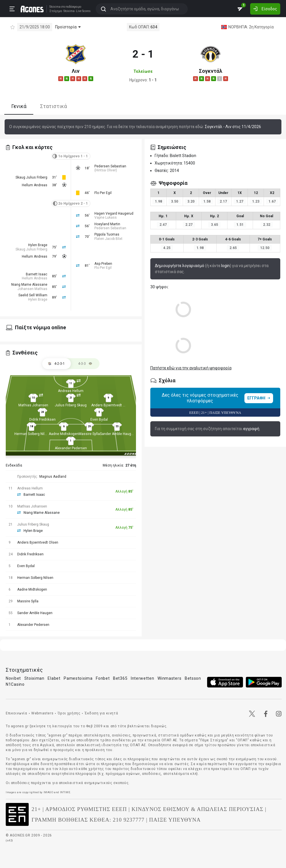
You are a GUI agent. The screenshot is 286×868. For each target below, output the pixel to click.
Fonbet (103, 678)
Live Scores (81, 11)
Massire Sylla (89, 434)
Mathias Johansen (33, 405)
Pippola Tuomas (107, 234)
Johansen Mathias (32, 289)
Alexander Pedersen (71, 448)
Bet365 (120, 678)
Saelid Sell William (33, 295)
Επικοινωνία (16, 713)
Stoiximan (34, 678)
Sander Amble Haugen (117, 434)
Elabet (54, 678)
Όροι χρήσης (69, 713)
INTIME (65, 792)
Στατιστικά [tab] (53, 106)
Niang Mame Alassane (29, 285)
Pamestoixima (78, 678)
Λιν (76, 71)
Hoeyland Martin (107, 224)
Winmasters (169, 678)
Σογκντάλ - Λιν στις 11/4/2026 (233, 127)
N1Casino (15, 684)
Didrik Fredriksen (42, 420)
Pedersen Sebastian (110, 166)
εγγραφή (251, 429)
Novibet (13, 678)
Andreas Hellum (71, 391)
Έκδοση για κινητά (101, 713)
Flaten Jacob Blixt (108, 239)
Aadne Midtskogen (64, 434)
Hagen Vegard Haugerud (114, 213)
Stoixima (53, 6)
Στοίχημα (54, 11)
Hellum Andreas (35, 185)
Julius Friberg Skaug (71, 405)
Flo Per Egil (103, 193)
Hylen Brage (38, 245)
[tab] (85, 364)
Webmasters (42, 713)
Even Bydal (99, 420)
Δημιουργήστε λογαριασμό (180, 266)
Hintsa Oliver (106, 170)
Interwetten (143, 678)
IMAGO (48, 792)
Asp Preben (103, 264)
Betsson (193, 678)
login (225, 266)
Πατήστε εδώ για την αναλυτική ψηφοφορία (191, 368)
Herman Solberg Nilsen (32, 434)
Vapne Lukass (106, 218)
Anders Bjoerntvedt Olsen (112, 405)
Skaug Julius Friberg (31, 177)
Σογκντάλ (211, 71)
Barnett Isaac (37, 274)
